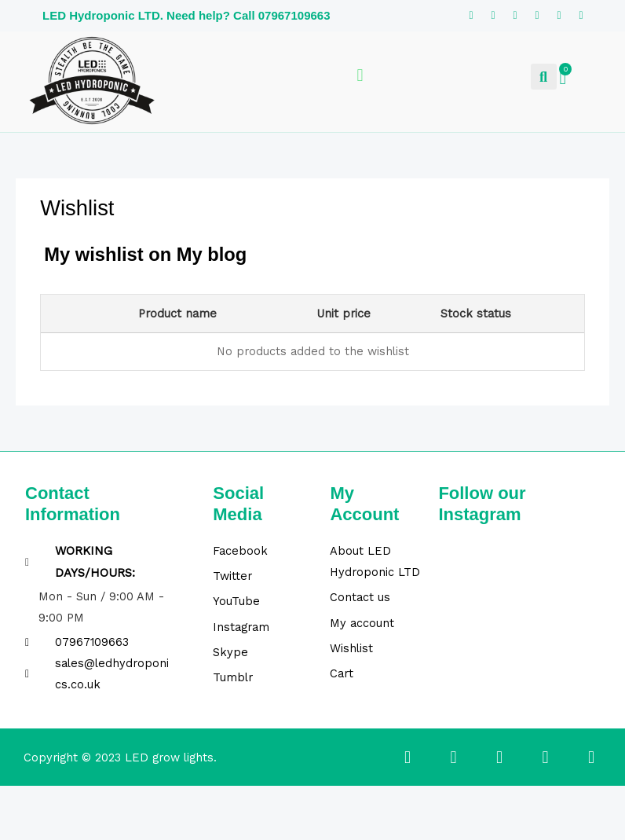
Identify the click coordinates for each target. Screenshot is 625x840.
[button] (544, 77)
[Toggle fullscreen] (70, 801)
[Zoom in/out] (22, 801)
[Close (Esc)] (166, 801)
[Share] (118, 801)
